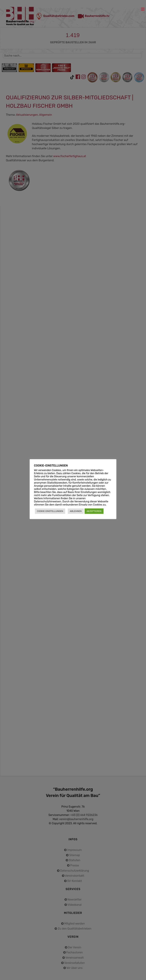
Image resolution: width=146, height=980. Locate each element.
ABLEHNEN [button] (76, 511)
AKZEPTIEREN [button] (94, 511)
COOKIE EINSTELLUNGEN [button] (50, 511)
